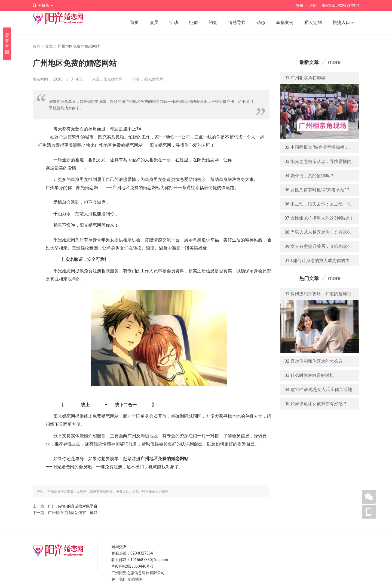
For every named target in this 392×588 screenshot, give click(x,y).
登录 (300, 5)
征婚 (193, 22)
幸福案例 (285, 22)
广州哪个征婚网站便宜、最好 (73, 513)
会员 (154, 22)
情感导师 (237, 22)
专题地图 (135, 579)
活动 (174, 22)
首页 (134, 22)
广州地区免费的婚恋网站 (164, 459)
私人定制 (313, 22)
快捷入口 (343, 23)
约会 (213, 22)
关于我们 (119, 579)
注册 (313, 5)
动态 (261, 22)
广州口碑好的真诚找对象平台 (73, 506)
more (334, 62)
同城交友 (119, 547)
